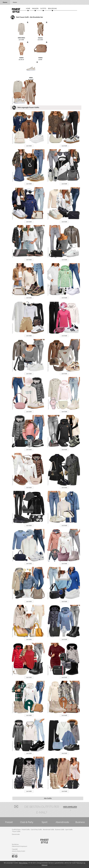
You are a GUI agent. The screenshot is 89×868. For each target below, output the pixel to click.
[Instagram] (13, 857)
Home (28, 9)
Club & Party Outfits (36, 830)
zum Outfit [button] (29, 146)
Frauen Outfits (16, 831)
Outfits (43, 9)
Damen (5, 2)
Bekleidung (52, 9)
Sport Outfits (69, 830)
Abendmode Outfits (49, 830)
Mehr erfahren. (23, 863)
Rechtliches (15, 844)
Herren (15, 2)
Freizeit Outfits (26, 830)
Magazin (35, 9)
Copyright (15, 849)
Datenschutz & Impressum (20, 846)
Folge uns (15, 854)
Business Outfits (60, 830)
